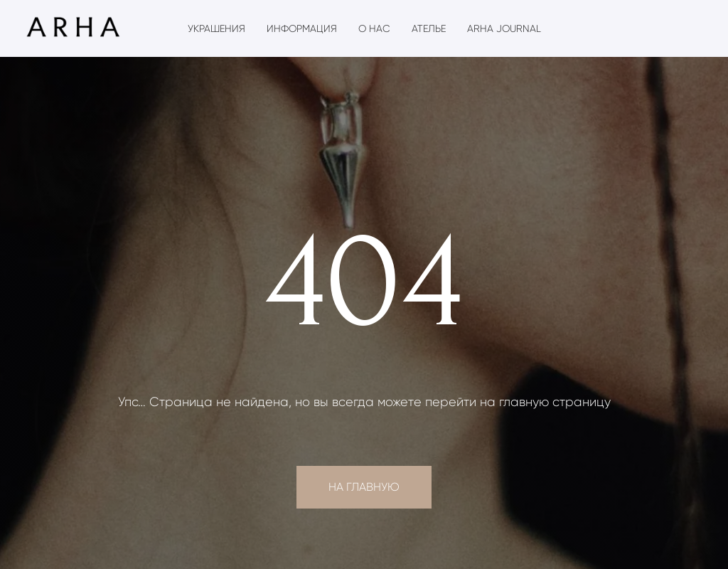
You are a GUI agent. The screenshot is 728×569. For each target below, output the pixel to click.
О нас (374, 28)
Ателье (429, 28)
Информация (302, 28)
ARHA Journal (504, 28)
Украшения (216, 28)
